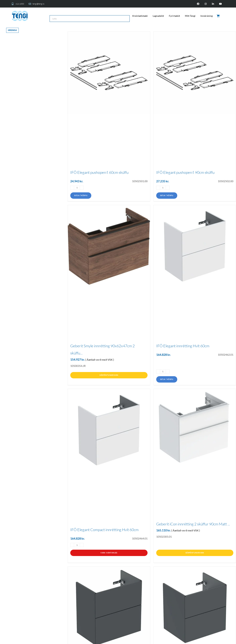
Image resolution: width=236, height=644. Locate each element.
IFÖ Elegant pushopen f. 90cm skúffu (185, 172)
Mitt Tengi (190, 16)
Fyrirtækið (174, 16)
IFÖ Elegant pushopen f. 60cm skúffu (99, 172)
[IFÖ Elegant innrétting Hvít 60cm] (195, 246)
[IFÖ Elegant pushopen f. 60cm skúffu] (109, 73)
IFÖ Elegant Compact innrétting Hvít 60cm (104, 530)
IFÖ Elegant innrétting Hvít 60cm (183, 346)
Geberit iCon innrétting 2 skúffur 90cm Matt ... (193, 524)
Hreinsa (12, 30)
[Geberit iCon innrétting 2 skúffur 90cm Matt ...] (195, 427)
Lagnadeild (158, 16)
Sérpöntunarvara (109, 375)
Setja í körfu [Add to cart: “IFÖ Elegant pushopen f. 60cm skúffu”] (81, 195)
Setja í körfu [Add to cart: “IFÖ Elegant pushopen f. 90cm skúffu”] (167, 195)
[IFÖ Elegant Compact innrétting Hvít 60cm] (109, 430)
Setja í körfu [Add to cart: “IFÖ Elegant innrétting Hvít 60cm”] (167, 379)
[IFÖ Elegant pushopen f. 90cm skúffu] (195, 73)
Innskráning (207, 16)
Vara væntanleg (109, 553)
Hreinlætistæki (140, 16)
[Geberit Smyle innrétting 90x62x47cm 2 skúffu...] (109, 246)
